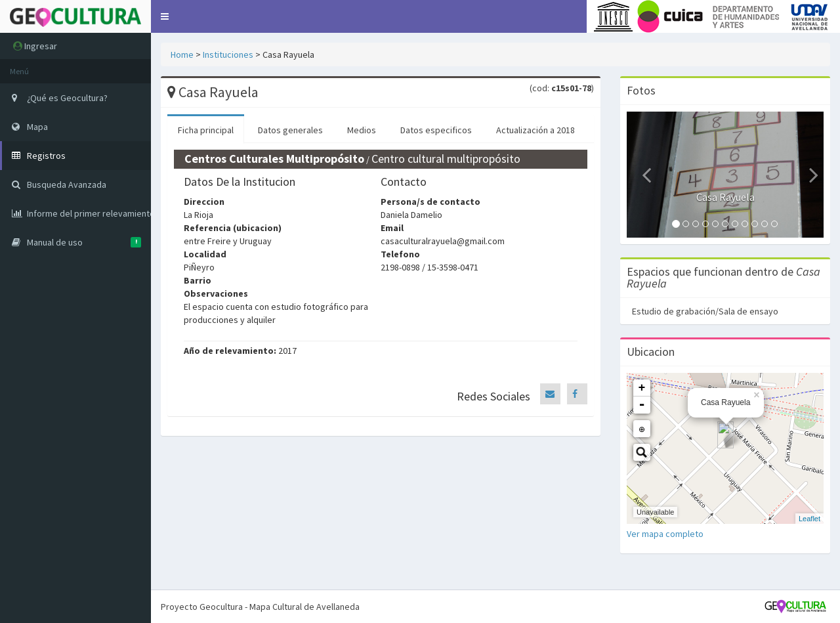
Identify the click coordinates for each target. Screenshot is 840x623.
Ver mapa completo (665, 534)
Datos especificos (436, 130)
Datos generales (290, 130)
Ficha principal (206, 130)
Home (182, 54)
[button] (165, 16)
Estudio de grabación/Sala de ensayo (705, 311)
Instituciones (228, 54)
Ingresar (35, 46)
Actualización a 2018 (535, 130)
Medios (362, 130)
